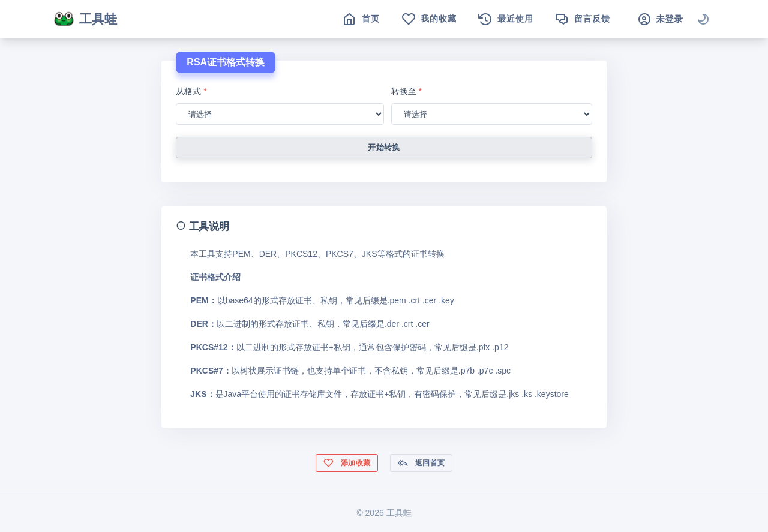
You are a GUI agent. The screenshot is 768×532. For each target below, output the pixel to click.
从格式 (191, 91)
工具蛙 (85, 19)
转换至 (406, 91)
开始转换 (384, 147)
